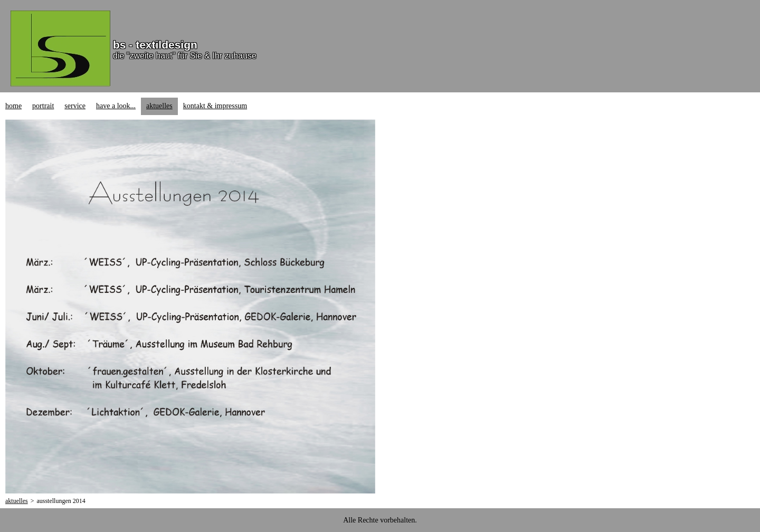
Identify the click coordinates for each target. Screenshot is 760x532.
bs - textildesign (155, 45)
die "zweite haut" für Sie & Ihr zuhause (185, 56)
